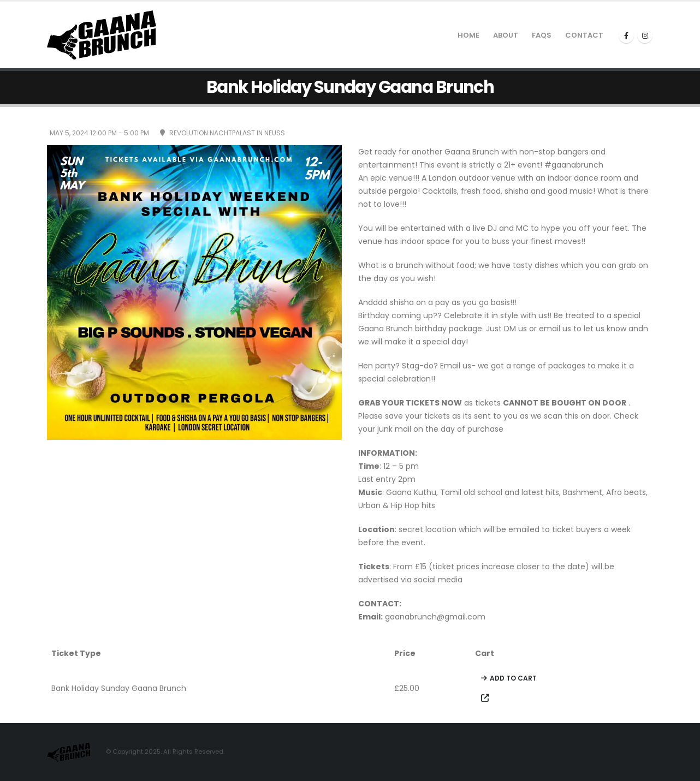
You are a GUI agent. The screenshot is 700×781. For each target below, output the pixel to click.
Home (468, 35)
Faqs (542, 35)
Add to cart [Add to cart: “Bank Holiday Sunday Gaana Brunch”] (513, 678)
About (506, 35)
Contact (584, 35)
